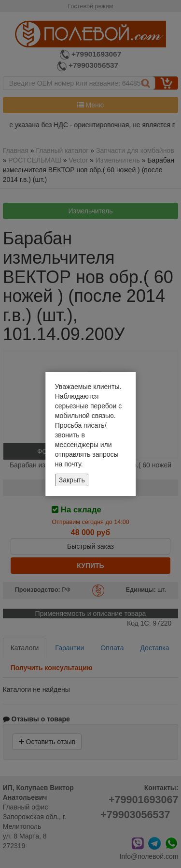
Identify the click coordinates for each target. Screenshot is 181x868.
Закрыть (72, 480)
